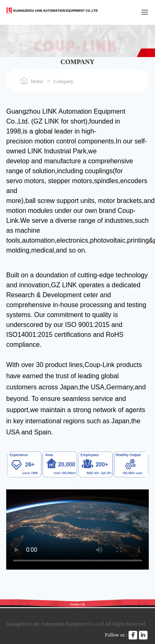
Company (64, 81)
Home (37, 81)
